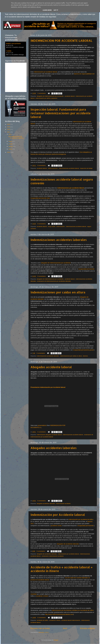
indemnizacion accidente (63, 504)
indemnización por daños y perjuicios (46, 98)
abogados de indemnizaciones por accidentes (50, 96)
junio (10, 134)
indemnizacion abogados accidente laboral (49, 435)
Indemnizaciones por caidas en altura (58, 292)
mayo (10, 141)
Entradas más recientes (40, 628)
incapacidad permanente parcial (83, 350)
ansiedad (34, 594)
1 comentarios (42, 93)
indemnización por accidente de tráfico (81, 519)
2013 (9, 127)
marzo (11, 144)
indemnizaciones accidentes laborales (48, 356)
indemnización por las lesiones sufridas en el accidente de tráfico (73, 610)
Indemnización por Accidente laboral (58, 515)
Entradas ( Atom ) (44, 632)
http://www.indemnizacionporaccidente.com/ (59, 614)
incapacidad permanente (86, 269)
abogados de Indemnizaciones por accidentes (56, 263)
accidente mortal (56, 526)
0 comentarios (42, 165)
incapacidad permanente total (40, 198)
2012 (9, 129)
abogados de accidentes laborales (68, 544)
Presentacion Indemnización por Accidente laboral (48, 387)
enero (11, 149)
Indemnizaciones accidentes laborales (59, 240)
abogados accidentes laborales (46, 504)
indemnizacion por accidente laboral (69, 554)
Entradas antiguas (87, 628)
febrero (11, 146)
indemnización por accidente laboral (45, 72)
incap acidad (52, 226)
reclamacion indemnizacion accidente (53, 556)
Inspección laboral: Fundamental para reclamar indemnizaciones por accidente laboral (61, 113)
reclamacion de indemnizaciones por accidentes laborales (54, 281)
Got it (56, 10)
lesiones (85, 356)
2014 (9, 124)
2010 (9, 152)
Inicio (65, 628)
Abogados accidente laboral (51, 367)
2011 (9, 132)
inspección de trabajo (86, 168)
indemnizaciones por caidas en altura (71, 356)
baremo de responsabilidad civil (84, 74)
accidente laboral (70, 96)
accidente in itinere (42, 596)
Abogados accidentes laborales (54, 448)
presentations (42, 425)
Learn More (47, 10)
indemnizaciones (53, 168)
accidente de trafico (43, 620)
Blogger (56, 640)
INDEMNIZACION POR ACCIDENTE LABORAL (61, 41)
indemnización (61, 226)
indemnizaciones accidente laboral (69, 168)
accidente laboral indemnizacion (71, 620)
